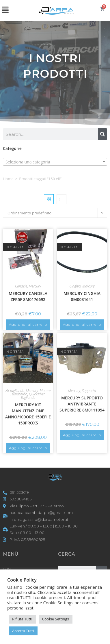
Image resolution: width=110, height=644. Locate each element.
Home (8, 179)
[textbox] (55, 162)
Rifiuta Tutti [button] (22, 619)
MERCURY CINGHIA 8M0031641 (82, 296)
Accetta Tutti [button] (23, 631)
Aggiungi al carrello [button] (28, 324)
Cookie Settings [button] (56, 619)
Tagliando (28, 398)
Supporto (89, 391)
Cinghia (75, 286)
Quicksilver (37, 394)
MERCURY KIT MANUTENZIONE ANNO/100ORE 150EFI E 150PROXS (28, 414)
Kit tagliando (15, 391)
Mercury (35, 286)
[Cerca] (103, 134)
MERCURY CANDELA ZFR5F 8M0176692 (28, 296)
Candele (21, 286)
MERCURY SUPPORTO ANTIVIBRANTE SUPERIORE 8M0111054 (82, 404)
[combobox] (55, 162)
